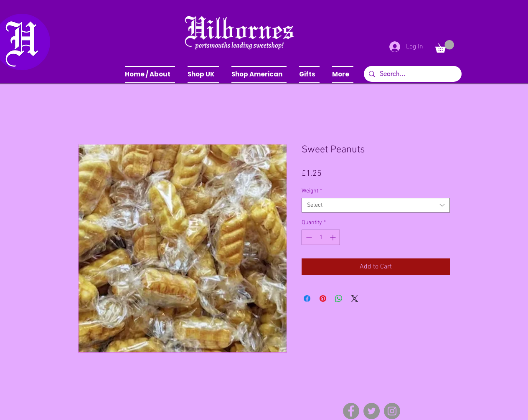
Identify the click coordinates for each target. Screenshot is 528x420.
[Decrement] (308, 237)
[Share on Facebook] (307, 299)
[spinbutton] (321, 237)
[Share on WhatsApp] (339, 299)
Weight (312, 191)
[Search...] (412, 74)
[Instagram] (392, 411)
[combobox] (376, 205)
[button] (203, 74)
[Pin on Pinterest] (323, 299)
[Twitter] (372, 411)
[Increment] (334, 237)
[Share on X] (355, 299)
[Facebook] (351, 411)
